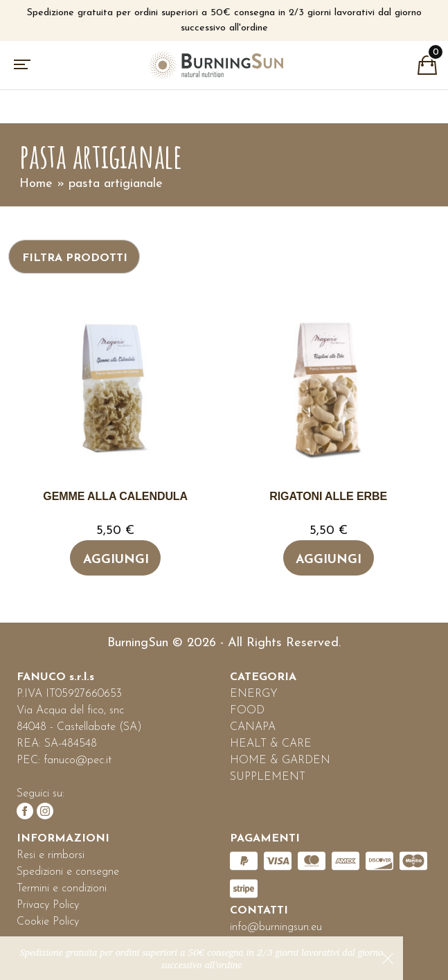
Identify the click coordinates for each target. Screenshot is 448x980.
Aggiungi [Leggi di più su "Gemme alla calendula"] (116, 560)
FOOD (247, 711)
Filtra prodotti (75, 258)
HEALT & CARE (271, 744)
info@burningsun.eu (276, 927)
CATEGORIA (263, 677)
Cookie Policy (48, 922)
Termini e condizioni (62, 889)
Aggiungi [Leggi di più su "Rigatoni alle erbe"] (329, 560)
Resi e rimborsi (51, 855)
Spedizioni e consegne (68, 872)
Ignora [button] (388, 959)
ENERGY (254, 694)
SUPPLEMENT (268, 777)
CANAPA (253, 727)
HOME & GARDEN (280, 760)
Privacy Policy (48, 905)
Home (36, 184)
